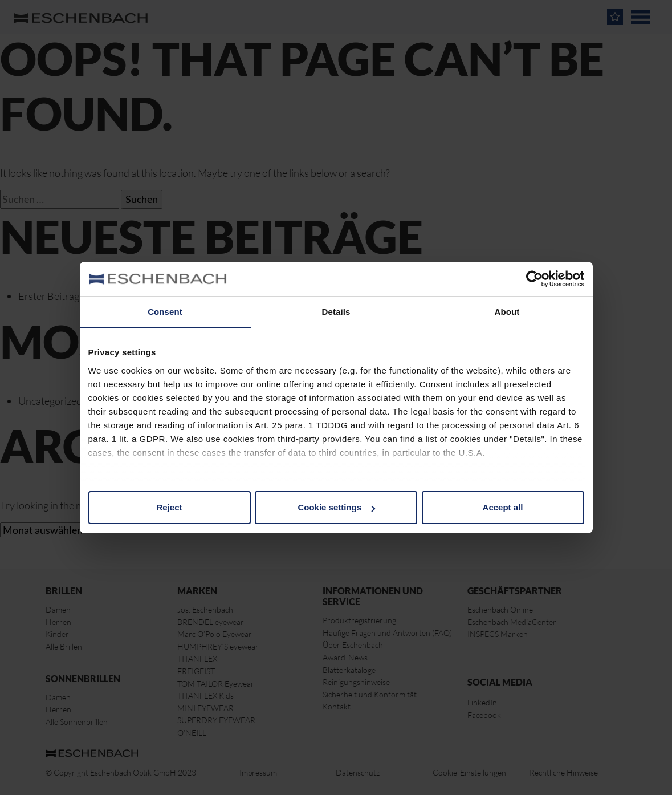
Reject (169, 507)
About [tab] (507, 312)
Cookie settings (336, 507)
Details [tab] (336, 312)
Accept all (503, 507)
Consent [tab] (165, 312)
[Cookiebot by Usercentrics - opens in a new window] (534, 279)
